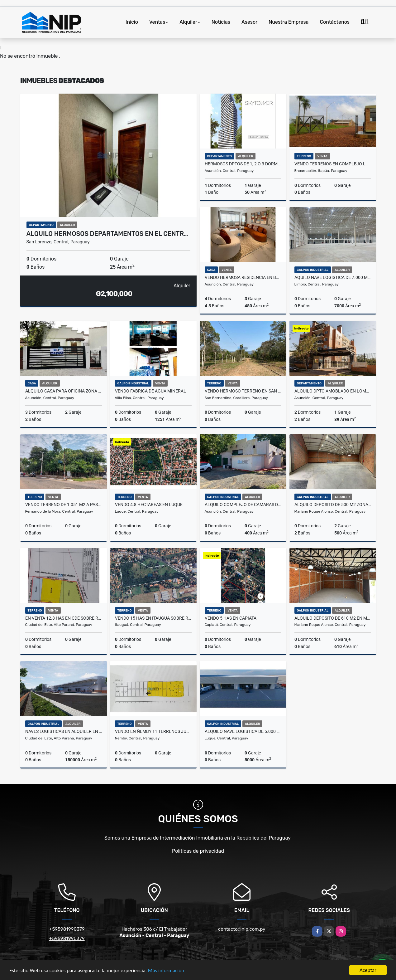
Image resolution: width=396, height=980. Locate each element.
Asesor (249, 22)
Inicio (132, 22)
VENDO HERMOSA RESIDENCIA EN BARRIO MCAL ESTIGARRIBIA (243, 277)
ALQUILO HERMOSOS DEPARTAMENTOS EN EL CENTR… (107, 234)
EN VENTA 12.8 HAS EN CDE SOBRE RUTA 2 (64, 618)
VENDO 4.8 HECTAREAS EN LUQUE (149, 505)
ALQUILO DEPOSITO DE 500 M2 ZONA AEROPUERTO (333, 505)
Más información (166, 971)
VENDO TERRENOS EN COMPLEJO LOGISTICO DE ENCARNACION (333, 164)
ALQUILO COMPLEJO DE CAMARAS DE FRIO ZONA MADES (243, 505)
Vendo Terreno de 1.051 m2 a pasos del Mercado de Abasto (64, 505)
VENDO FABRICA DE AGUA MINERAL (150, 391)
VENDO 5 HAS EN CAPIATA (231, 618)
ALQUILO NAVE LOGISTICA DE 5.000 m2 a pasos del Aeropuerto (243, 731)
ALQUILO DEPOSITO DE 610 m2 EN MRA (333, 618)
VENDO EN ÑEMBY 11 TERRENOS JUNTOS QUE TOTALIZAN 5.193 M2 (153, 731)
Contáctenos (335, 22)
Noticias (221, 22)
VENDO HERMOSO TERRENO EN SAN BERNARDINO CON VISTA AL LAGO (243, 391)
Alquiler (188, 22)
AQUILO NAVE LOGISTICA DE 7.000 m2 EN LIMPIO (333, 277)
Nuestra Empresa (289, 22)
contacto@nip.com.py (242, 929)
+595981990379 (67, 929)
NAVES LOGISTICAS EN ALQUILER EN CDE (64, 731)
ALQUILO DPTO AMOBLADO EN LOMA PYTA (333, 391)
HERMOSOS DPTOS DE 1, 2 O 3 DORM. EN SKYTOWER (243, 164)
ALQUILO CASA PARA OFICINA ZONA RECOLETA (64, 391)
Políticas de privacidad (198, 851)
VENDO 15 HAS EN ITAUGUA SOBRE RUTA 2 (153, 618)
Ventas (157, 22)
